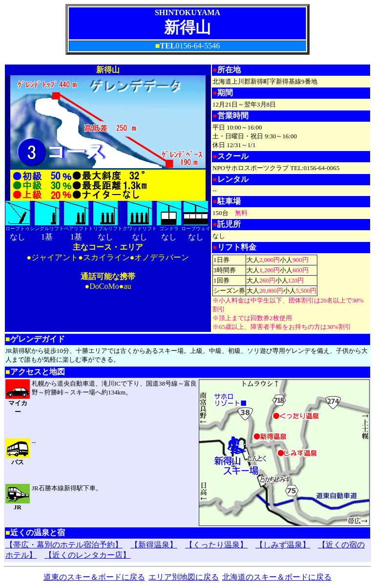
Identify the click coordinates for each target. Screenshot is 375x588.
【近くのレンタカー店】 (87, 555)
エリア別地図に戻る (184, 577)
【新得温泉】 (154, 545)
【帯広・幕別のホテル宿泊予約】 (64, 545)
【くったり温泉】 (216, 545)
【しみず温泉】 (283, 545)
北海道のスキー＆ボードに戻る (277, 577)
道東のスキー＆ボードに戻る (94, 577)
